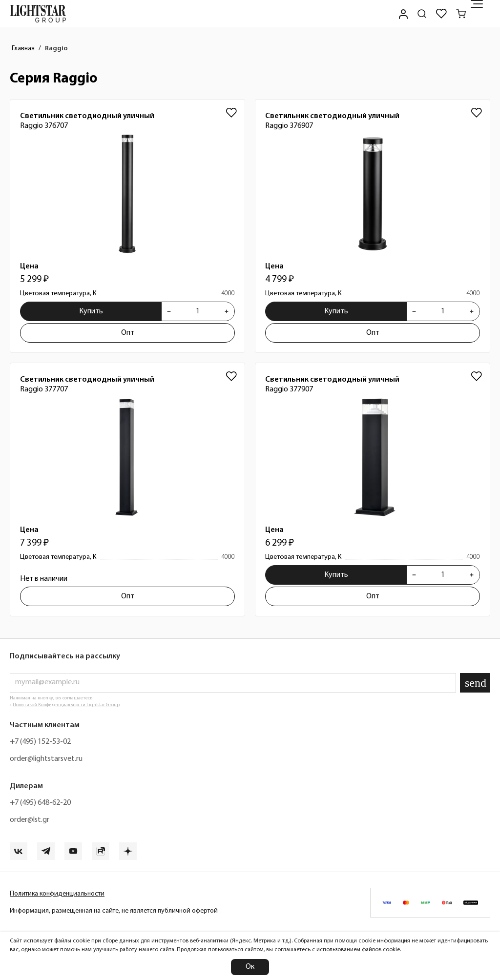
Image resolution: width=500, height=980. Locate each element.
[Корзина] (461, 14)
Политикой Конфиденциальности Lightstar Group (66, 705)
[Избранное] (441, 14)
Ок (250, 967)
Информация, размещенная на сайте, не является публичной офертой (114, 911)
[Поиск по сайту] (422, 14)
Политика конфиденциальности (57, 894)
